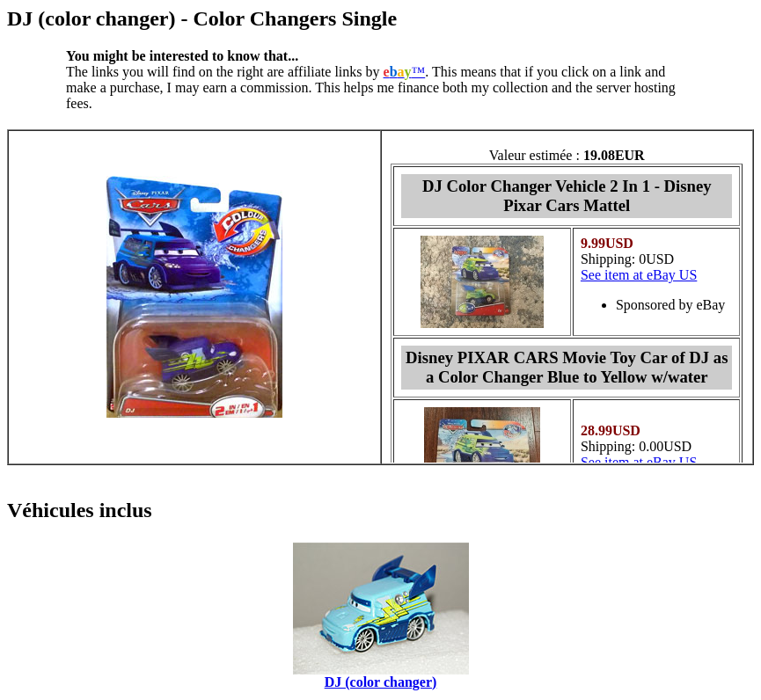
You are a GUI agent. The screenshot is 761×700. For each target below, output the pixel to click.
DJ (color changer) (381, 682)
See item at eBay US (639, 275)
